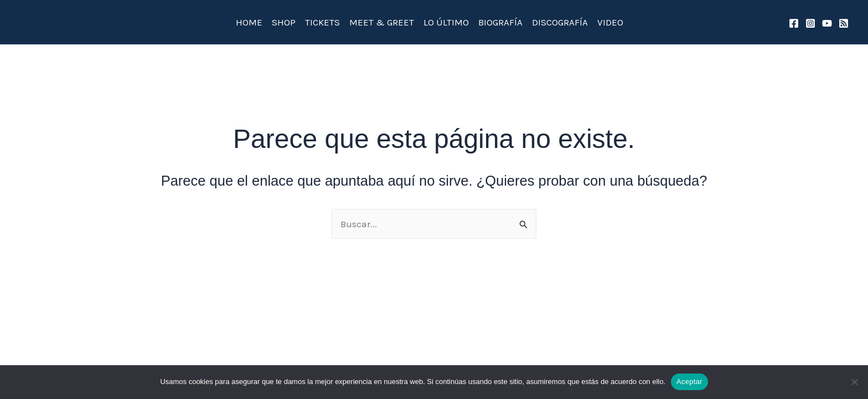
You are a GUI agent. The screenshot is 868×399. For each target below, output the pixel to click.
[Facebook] (794, 23)
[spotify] (844, 23)
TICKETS (322, 22)
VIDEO (610, 22)
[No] (854, 382)
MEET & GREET (382, 22)
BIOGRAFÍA (500, 22)
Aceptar (689, 382)
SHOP (284, 22)
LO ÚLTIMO (446, 22)
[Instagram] (810, 23)
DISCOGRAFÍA (560, 22)
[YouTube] (827, 23)
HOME (249, 22)
